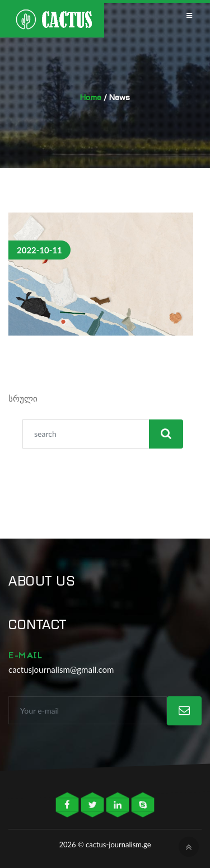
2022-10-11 (39, 250)
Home (91, 97)
